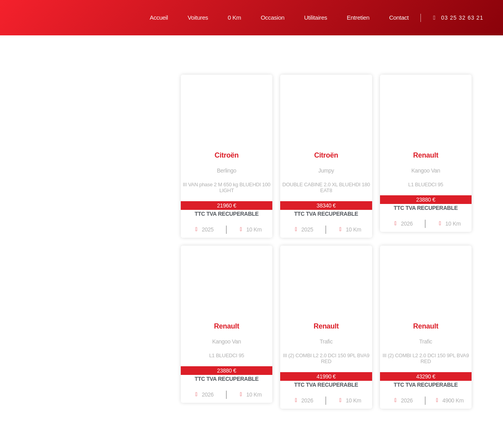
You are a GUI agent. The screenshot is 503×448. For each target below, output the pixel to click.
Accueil (159, 17)
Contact (399, 17)
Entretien (358, 17)
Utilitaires (316, 17)
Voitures (198, 17)
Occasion (272, 17)
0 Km (234, 17)
